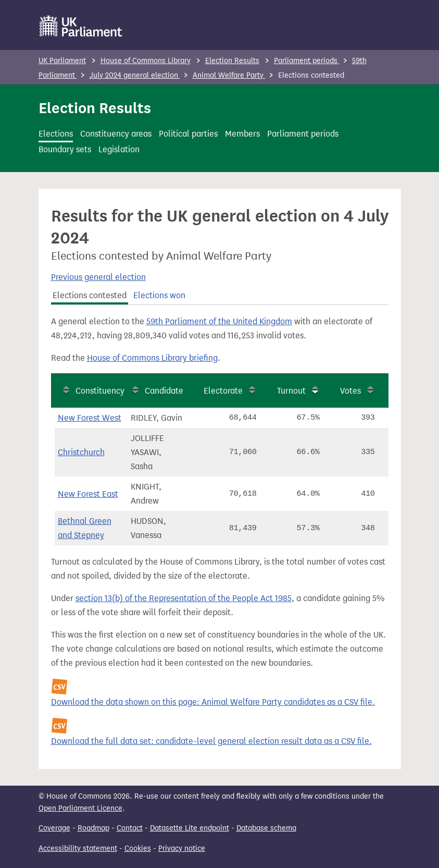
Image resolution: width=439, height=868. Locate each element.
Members (242, 134)
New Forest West (90, 418)
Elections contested (90, 295)
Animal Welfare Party (229, 75)
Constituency (100, 391)
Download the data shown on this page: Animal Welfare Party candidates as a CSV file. (213, 702)
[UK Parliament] (81, 26)
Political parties (188, 134)
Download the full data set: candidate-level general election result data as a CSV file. (211, 741)
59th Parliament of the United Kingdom (219, 321)
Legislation (119, 149)
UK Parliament (62, 61)
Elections (56, 134)
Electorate (223, 391)
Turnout (291, 391)
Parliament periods (307, 61)
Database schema (266, 828)
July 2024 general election (135, 75)
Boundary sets (65, 149)
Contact (130, 828)
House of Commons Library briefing (152, 358)
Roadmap (93, 828)
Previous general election (98, 277)
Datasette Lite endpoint (190, 828)
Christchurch (81, 452)
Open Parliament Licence (80, 808)
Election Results (232, 61)
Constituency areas (116, 134)
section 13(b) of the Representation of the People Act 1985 (184, 598)
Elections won (159, 295)
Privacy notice (182, 848)
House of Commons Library (146, 61)
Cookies (138, 848)
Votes (350, 391)
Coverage (54, 828)
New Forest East (88, 494)
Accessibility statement (78, 848)
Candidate (164, 391)
